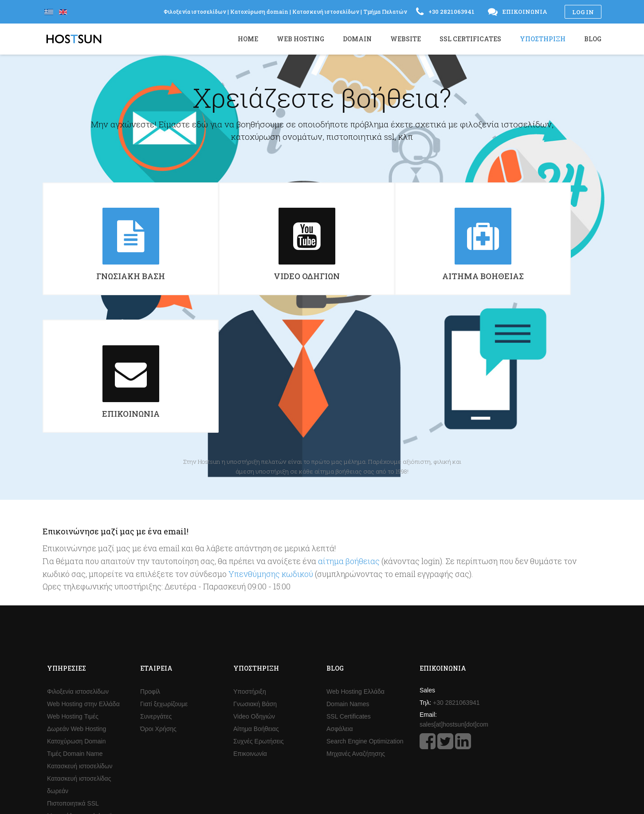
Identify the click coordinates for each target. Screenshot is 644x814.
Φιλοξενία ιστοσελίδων (78, 571)
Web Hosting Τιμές (73, 596)
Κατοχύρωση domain (259, 12)
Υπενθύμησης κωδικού (271, 453)
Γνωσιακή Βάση (255, 583)
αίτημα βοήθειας (349, 440)
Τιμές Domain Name (75, 633)
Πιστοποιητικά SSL (73, 683)
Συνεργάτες (156, 596)
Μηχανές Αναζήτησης (356, 633)
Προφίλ (150, 571)
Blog (593, 39)
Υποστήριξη (250, 571)
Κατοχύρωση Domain (76, 620)
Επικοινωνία (250, 633)
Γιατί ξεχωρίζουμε (164, 583)
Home (248, 39)
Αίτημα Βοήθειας (256, 608)
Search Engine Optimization (365, 620)
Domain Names (348, 583)
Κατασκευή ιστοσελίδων (80, 645)
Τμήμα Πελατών (385, 12)
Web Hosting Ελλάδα (355, 571)
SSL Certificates (349, 596)
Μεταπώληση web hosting (83, 695)
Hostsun (74, 39)
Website (406, 39)
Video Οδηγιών (254, 596)
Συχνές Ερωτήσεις (259, 620)
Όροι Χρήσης (158, 608)
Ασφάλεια (340, 608)
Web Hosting (300, 39)
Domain (357, 39)
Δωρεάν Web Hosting (77, 608)
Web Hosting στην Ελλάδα (83, 583)
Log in (583, 12)
